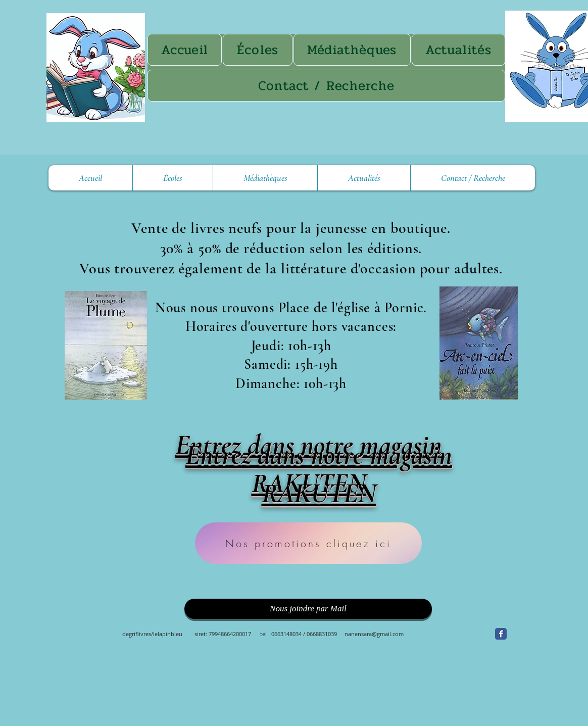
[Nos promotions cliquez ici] (308, 543)
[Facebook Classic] (501, 634)
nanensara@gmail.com (374, 634)
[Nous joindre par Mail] (308, 609)
